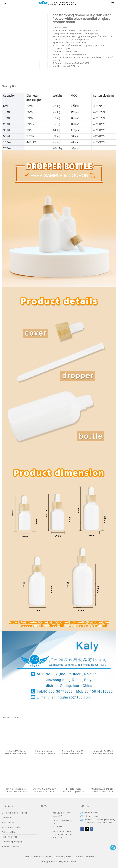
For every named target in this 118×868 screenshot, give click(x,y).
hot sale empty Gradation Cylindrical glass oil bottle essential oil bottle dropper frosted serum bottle (74, 790)
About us (59, 857)
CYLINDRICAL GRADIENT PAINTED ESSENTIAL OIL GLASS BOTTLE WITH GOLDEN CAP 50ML (103, 790)
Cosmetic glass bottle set (14, 813)
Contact (79, 857)
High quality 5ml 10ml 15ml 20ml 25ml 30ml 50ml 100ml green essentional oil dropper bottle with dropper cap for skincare (103, 753)
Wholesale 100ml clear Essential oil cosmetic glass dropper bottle (16, 753)
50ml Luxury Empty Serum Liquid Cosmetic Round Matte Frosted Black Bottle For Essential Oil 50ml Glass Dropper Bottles (45, 753)
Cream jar (7, 818)
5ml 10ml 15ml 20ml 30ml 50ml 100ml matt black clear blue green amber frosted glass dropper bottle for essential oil (45, 790)
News (69, 857)
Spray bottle (8, 822)
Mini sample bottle (11, 827)
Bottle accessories (11, 846)
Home (27, 857)
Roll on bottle (8, 832)
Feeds (48, 857)
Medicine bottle (9, 837)
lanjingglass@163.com (93, 816)
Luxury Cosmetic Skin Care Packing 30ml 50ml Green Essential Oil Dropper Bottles (16, 790)
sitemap (90, 857)
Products (37, 857)
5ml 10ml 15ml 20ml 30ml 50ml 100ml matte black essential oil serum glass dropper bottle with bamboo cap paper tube (74, 753)
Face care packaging (12, 842)
